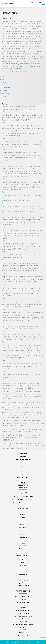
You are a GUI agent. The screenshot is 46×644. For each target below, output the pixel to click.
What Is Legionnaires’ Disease (23, 596)
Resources (23, 627)
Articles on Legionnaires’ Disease (23, 624)
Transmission (6, 85)
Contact (38, 2)
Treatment (23, 608)
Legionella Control (23, 583)
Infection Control (23, 569)
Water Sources (23, 622)
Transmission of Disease (23, 556)
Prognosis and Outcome (23, 610)
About (31, 2)
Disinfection (5, 96)
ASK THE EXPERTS (23, 457)
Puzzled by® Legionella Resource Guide (23, 499)
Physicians (23, 565)
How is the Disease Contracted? (23, 616)
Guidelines (23, 454)
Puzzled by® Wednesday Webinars (23, 503)
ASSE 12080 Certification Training (23, 496)
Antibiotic (5, 76)
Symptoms (23, 559)
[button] (43, 4)
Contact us (5, 71)
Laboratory (5, 90)
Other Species (23, 66)
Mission (23, 475)
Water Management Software (23, 493)
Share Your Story (23, 635)
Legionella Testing (23, 460)
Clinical (4, 79)
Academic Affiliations (23, 586)
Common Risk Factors (23, 613)
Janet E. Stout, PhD (23, 477)
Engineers (23, 562)
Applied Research (23, 580)
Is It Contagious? (23, 605)
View (3, 112)
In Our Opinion (23, 630)
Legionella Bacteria (23, 619)
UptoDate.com (6, 34)
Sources (4, 82)
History (23, 472)
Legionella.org (22, 642)
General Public (23, 549)
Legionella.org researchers (10, 21)
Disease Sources (23, 552)
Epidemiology (6, 88)
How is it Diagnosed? (23, 602)
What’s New (23, 633)
